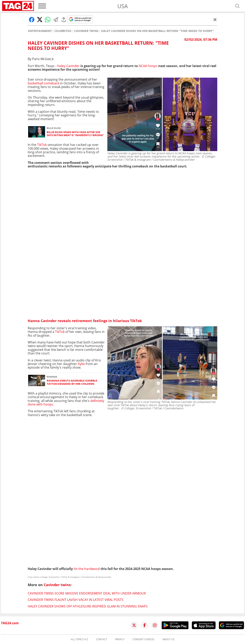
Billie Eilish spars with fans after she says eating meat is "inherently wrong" (75, 134)
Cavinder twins (86, 31)
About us (168, 639)
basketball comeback (43, 83)
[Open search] (237, 6)
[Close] (215, 20)
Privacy (120, 639)
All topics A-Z (79, 639)
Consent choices (143, 639)
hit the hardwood (87, 569)
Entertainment (40, 31)
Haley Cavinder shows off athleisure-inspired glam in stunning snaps (88, 606)
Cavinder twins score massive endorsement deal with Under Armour (87, 593)
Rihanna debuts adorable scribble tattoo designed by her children (72, 382)
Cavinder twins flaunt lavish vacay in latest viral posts (76, 600)
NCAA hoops (148, 66)
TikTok (42, 145)
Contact (102, 639)
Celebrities (63, 31)
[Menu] (42, 6)
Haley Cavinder (68, 66)
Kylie (81, 364)
